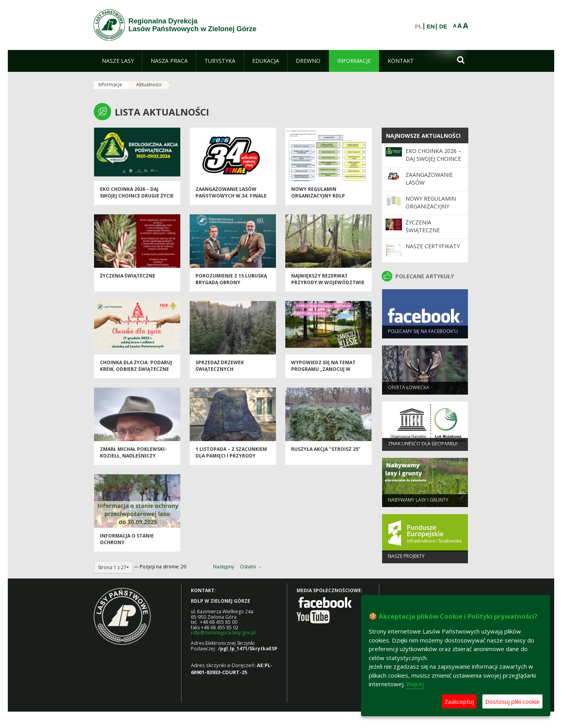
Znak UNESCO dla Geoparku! (423, 446)
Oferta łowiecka (409, 390)
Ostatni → (251, 567)
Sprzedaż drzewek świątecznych (220, 368)
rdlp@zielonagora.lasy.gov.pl (223, 633)
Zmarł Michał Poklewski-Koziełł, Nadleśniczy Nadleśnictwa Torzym (133, 459)
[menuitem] (118, 61)
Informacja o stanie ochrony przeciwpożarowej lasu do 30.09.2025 (136, 549)
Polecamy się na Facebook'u (423, 334)
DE (443, 27)
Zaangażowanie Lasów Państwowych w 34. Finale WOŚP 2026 (231, 199)
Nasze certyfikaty (433, 246)
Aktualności (149, 85)
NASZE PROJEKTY (406, 558)
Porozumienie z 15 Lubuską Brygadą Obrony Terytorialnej (231, 285)
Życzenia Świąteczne (128, 279)
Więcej (415, 684)
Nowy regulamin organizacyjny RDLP (318, 195)
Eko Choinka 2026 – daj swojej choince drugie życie (137, 195)
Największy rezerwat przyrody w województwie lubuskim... (328, 285)
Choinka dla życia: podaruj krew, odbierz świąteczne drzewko (136, 372)
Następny (224, 567)
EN (431, 27)
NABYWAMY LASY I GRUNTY (418, 502)
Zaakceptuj (459, 701)
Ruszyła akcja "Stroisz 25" (326, 452)
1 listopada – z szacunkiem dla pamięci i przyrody (231, 455)
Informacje (110, 85)
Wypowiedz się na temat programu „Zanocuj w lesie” (323, 372)
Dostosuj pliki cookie (512, 701)
